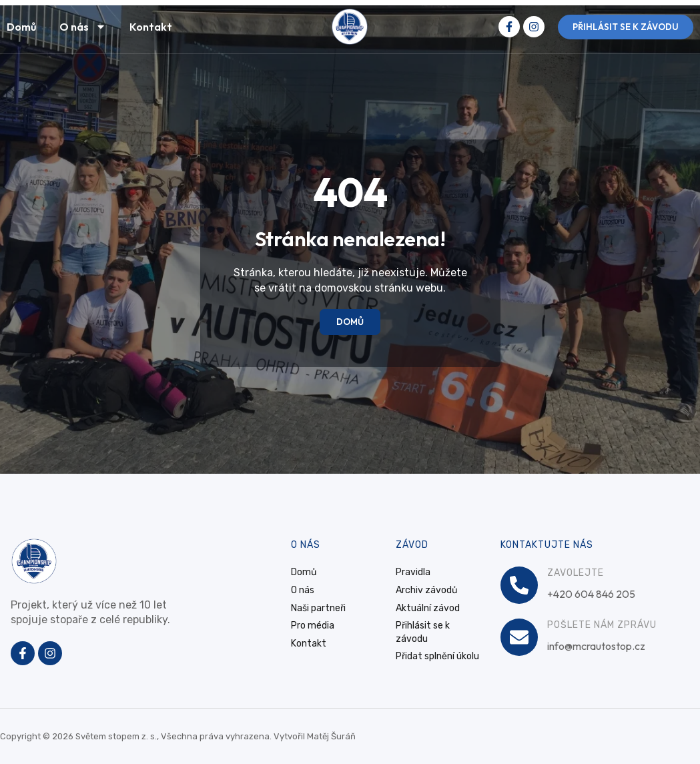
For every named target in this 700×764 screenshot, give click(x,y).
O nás (83, 27)
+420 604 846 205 (591, 594)
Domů (21, 27)
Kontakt (151, 27)
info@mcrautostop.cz (596, 646)
